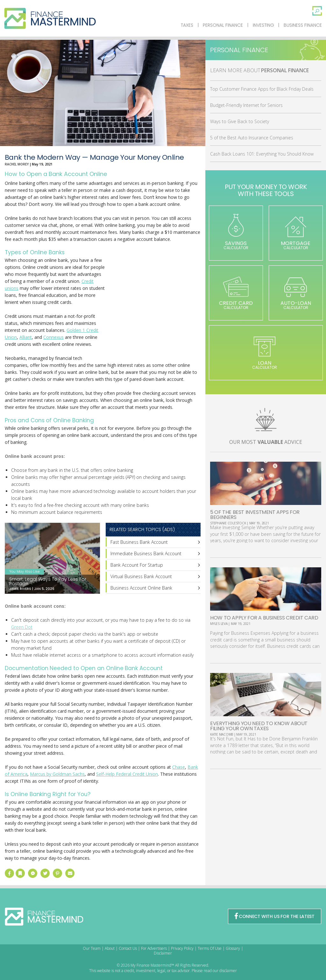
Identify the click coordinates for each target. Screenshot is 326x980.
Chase (179, 767)
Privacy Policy (182, 948)
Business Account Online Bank (141, 588)
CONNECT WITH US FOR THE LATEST (274, 916)
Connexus (53, 337)
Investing (263, 25)
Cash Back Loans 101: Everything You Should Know (262, 154)
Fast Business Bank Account (139, 542)
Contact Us (128, 948)
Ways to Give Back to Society (240, 121)
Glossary (233, 948)
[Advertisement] (153, 309)
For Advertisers (154, 948)
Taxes (187, 25)
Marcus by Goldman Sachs (57, 774)
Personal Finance (223, 25)
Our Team (92, 948)
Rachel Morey (17, 164)
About (110, 948)
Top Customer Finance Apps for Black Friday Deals (262, 89)
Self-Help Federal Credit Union (127, 774)
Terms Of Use (210, 948)
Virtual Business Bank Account (141, 576)
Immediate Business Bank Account (146, 553)
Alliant (26, 337)
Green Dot (22, 627)
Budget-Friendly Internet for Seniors (246, 105)
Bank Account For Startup (137, 565)
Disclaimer (163, 953)
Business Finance (303, 25)
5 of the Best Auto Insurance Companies (252, 138)
